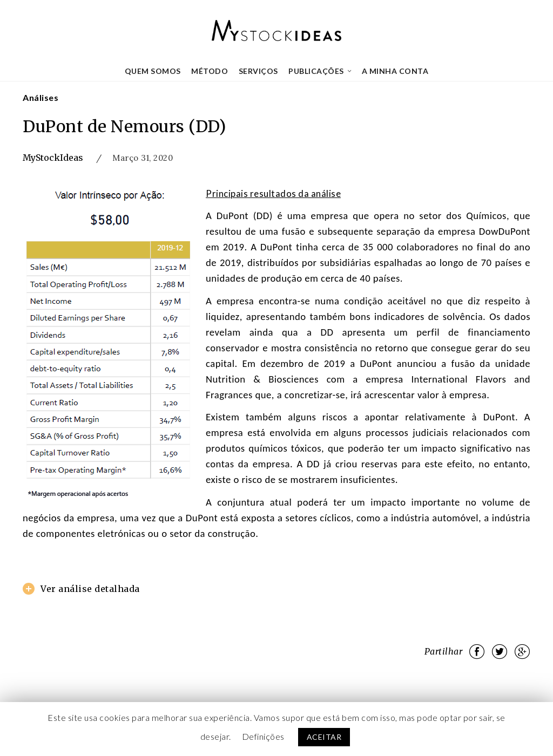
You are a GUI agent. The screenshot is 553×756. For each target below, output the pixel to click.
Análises (41, 97)
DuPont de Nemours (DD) (124, 126)
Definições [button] (263, 736)
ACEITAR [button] (324, 737)
